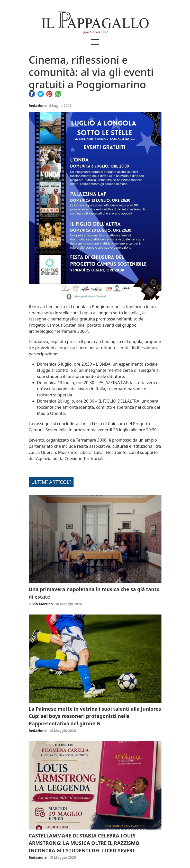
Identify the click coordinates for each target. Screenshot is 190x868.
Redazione (38, 106)
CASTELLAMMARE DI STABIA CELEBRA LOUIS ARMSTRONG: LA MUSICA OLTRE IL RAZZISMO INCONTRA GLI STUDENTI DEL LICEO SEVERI (84, 843)
